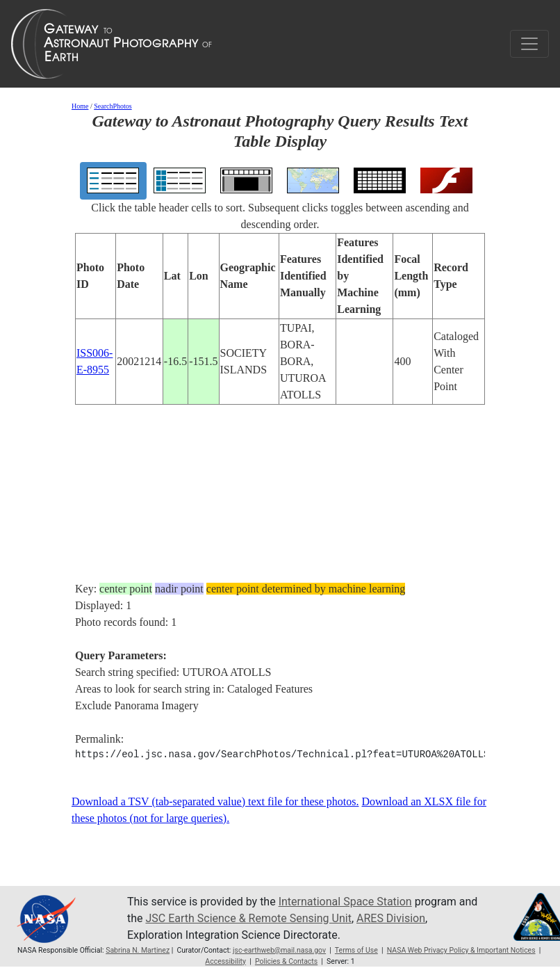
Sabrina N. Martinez (138, 950)
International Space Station (345, 902)
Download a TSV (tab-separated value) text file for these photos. (215, 801)
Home (80, 106)
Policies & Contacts (286, 961)
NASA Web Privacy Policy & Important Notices (461, 950)
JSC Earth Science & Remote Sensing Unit (248, 918)
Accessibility (225, 961)
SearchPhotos (113, 106)
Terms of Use (356, 950)
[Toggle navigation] (529, 44)
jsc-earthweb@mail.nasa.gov (279, 950)
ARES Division (391, 918)
